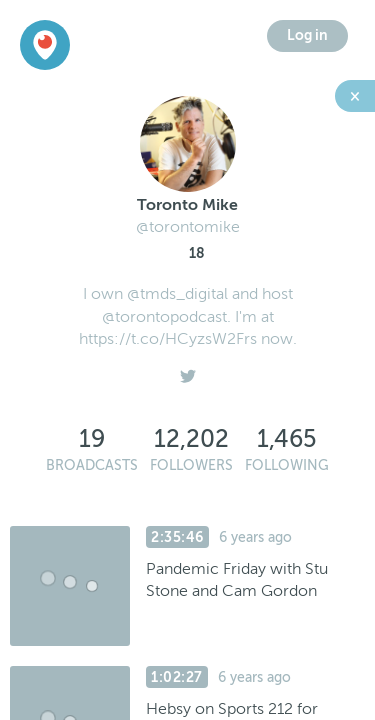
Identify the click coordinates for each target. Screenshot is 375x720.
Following (287, 465)
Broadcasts (92, 465)
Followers (191, 465)
